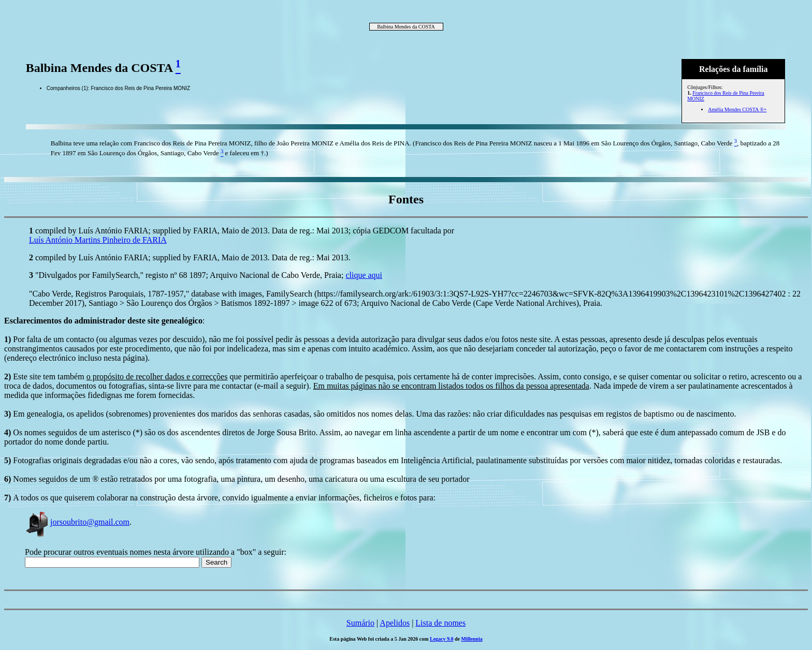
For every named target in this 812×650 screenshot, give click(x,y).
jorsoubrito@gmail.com (77, 522)
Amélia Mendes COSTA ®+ (737, 109)
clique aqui (364, 275)
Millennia (472, 639)
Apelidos (395, 623)
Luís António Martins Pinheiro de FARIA (98, 240)
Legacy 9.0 (442, 639)
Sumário (360, 623)
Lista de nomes (440, 623)
